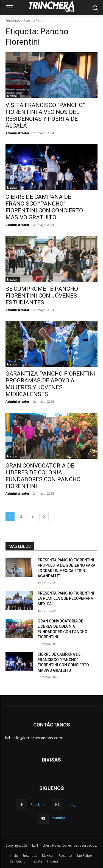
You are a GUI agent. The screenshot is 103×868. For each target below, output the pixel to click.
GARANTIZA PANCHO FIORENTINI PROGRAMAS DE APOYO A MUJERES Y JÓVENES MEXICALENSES (51, 384)
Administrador (17, 133)
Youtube (59, 818)
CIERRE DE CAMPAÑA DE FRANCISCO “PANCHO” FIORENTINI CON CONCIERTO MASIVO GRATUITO (44, 207)
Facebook (39, 805)
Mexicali (13, 96)
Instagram (74, 805)
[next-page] (44, 516)
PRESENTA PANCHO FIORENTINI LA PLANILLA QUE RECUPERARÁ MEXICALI (66, 599)
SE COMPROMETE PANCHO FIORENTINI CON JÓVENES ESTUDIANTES (42, 296)
